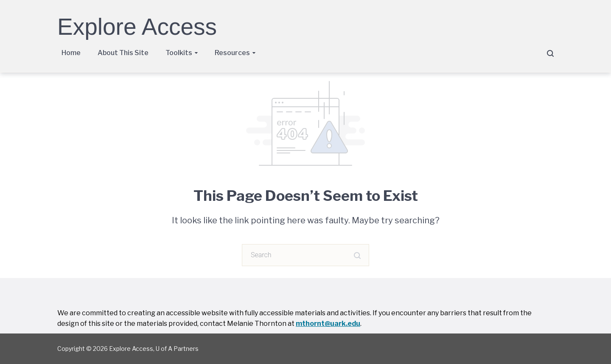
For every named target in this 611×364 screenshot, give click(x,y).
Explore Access (137, 27)
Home (71, 53)
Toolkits (179, 53)
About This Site (123, 53)
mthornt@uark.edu (328, 324)
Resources (232, 53)
